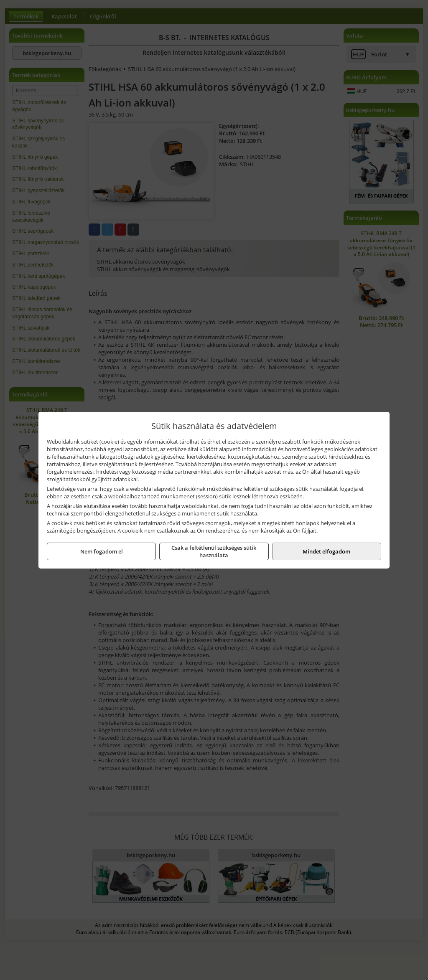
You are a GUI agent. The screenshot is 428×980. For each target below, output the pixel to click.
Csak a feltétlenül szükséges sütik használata (214, 551)
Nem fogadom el (102, 551)
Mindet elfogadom (326, 551)
